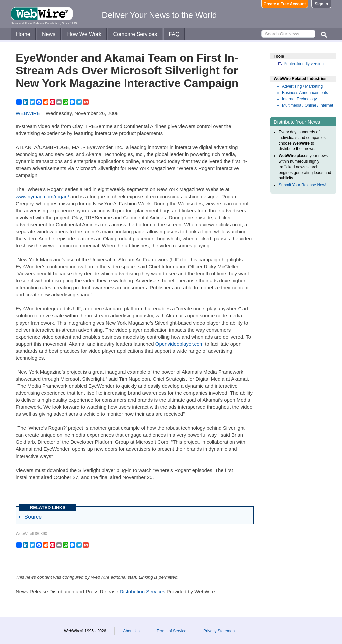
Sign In (321, 4)
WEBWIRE (28, 113)
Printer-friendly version (304, 64)
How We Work (84, 34)
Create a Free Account (285, 4)
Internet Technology (299, 99)
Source (33, 517)
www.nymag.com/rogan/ (42, 196)
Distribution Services (142, 591)
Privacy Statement (220, 631)
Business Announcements (305, 93)
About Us (131, 631)
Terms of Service (172, 631)
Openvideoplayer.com (180, 344)
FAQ (174, 34)
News (49, 34)
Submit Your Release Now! (302, 185)
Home (23, 34)
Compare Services (135, 34)
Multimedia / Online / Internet (307, 105)
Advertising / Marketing (302, 86)
